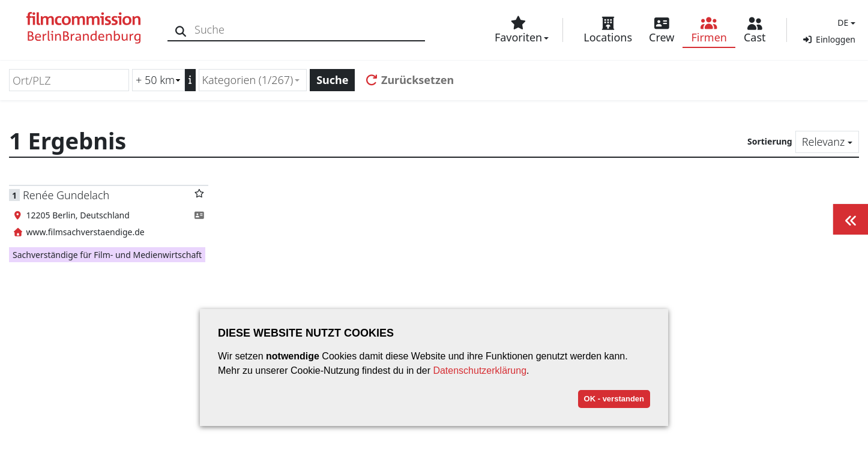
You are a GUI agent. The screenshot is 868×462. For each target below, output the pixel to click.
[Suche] (182, 30)
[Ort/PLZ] (69, 80)
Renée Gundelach (66, 195)
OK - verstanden (614, 399)
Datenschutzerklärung (480, 370)
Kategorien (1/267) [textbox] (248, 80)
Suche (332, 80)
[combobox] (253, 80)
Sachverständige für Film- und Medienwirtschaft (107, 255)
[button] (845, 22)
